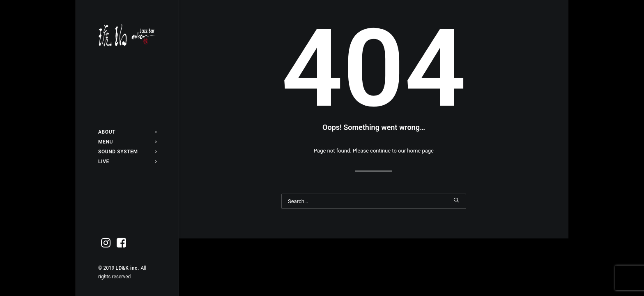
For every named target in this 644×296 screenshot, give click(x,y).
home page (420, 151)
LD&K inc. (128, 268)
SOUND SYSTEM (127, 152)
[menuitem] (127, 132)
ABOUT (127, 132)
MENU (127, 142)
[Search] (374, 201)
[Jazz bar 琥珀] (127, 35)
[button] (106, 243)
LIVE (127, 162)
